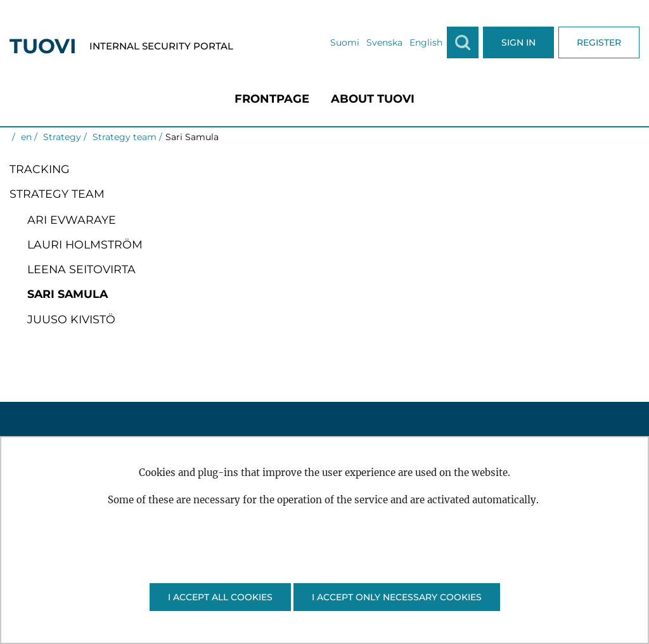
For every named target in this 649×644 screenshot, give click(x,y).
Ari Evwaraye (72, 220)
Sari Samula (67, 294)
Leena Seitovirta (81, 269)
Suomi (345, 42)
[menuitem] (272, 99)
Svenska (384, 42)
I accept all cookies (220, 597)
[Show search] (463, 42)
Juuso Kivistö (71, 319)
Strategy (61, 137)
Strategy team (123, 137)
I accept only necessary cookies (397, 597)
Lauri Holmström (85, 244)
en (25, 137)
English (426, 42)
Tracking (40, 169)
